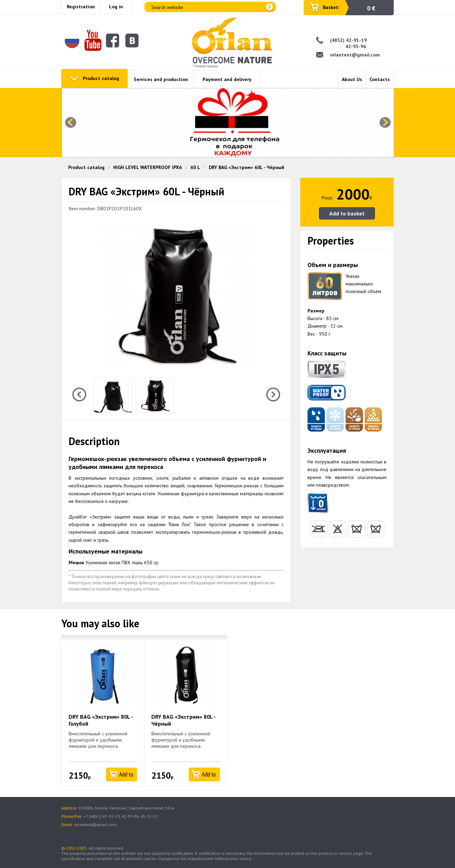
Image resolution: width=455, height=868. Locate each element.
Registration (81, 7)
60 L (195, 167)
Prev (71, 123)
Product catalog (101, 78)
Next (385, 123)
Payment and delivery (227, 79)
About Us (352, 79)
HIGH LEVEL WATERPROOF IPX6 (148, 167)
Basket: (331, 7)
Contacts (380, 79)
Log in (116, 7)
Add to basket (347, 213)
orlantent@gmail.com (355, 55)
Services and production (161, 79)
